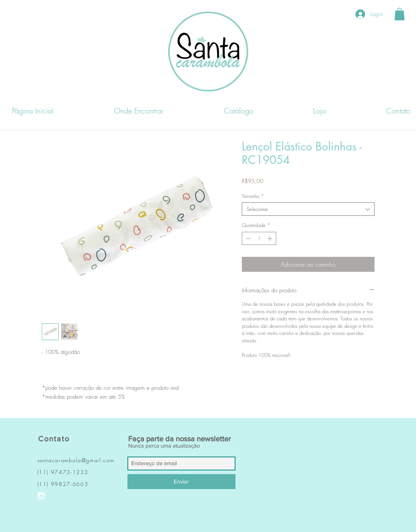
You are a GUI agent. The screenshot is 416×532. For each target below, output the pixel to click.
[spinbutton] (259, 239)
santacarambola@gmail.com (76, 460)
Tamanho (253, 196)
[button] (400, 14)
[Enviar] (181, 482)
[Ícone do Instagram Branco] (41, 496)
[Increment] (271, 239)
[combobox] (308, 209)
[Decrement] (247, 239)
